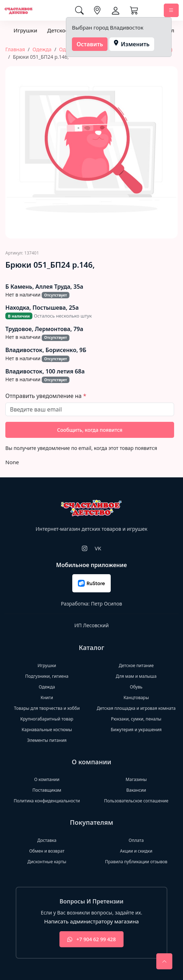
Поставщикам (47, 790)
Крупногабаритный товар (47, 719)
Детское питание (136, 665)
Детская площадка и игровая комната (136, 708)
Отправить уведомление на (44, 396)
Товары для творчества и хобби (47, 708)
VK (98, 548)
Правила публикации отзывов (136, 862)
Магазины (136, 779)
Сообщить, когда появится (90, 430)
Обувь (136, 687)
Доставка (47, 840)
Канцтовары (136, 698)
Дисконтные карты (47, 862)
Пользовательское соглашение (136, 801)
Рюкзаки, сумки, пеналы (136, 719)
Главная (15, 49)
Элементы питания (47, 740)
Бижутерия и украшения (136, 730)
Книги (47, 698)
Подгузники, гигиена (47, 676)
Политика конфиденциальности (47, 801)
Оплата (136, 840)
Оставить (90, 44)
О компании (47, 779)
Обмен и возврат (47, 851)
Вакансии (136, 790)
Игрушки (25, 30)
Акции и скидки (136, 851)
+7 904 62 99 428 (91, 939)
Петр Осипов (106, 604)
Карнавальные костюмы (47, 730)
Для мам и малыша (136, 676)
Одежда (42, 49)
